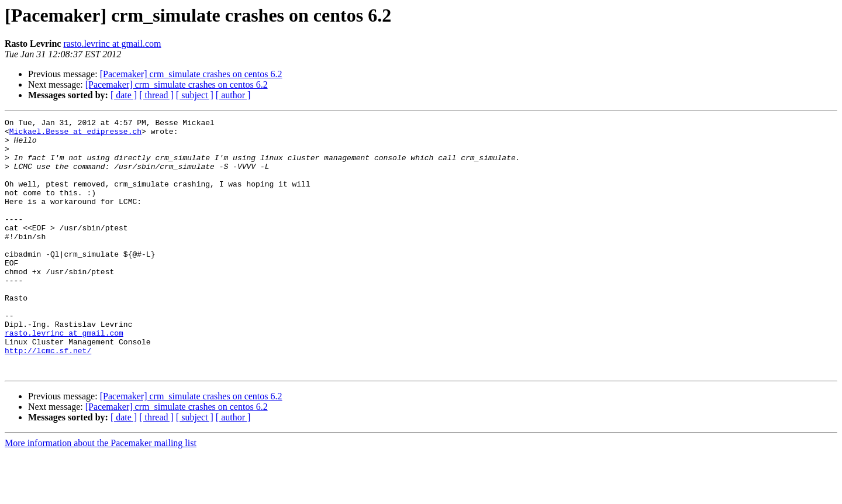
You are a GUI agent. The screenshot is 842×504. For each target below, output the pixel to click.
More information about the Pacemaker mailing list (101, 494)
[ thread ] (156, 95)
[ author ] (233, 95)
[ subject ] (195, 95)
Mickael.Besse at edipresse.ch (75, 134)
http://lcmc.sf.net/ (48, 398)
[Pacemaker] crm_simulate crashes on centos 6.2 (191, 74)
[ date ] (124, 95)
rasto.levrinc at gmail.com (112, 44)
